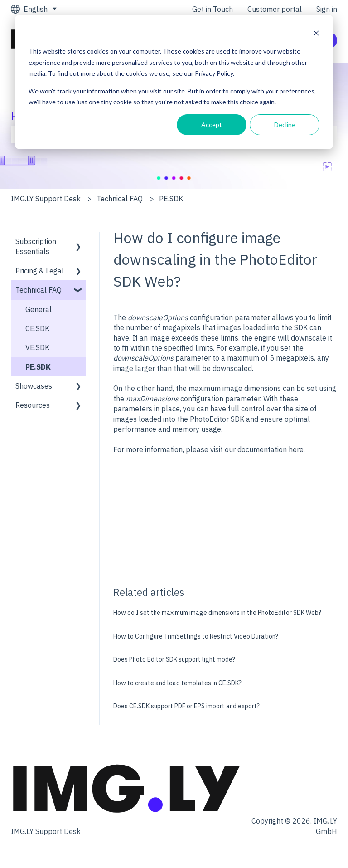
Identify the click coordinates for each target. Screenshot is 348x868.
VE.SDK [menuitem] (37, 347)
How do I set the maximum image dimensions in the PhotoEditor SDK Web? (217, 613)
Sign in (327, 9)
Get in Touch (213, 9)
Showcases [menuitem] (34, 386)
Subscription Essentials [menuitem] (36, 246)
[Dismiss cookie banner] (316, 34)
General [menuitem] (39, 309)
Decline (285, 124)
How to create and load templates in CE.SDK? (177, 683)
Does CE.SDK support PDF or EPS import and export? (186, 706)
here (296, 449)
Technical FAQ (120, 199)
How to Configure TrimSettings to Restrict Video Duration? (196, 636)
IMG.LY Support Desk (46, 199)
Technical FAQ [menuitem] (39, 290)
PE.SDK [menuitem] (38, 367)
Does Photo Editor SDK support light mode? (174, 659)
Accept (212, 124)
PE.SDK (171, 199)
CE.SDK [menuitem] (37, 328)
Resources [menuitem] (33, 405)
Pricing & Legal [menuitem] (40, 271)
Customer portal (275, 9)
